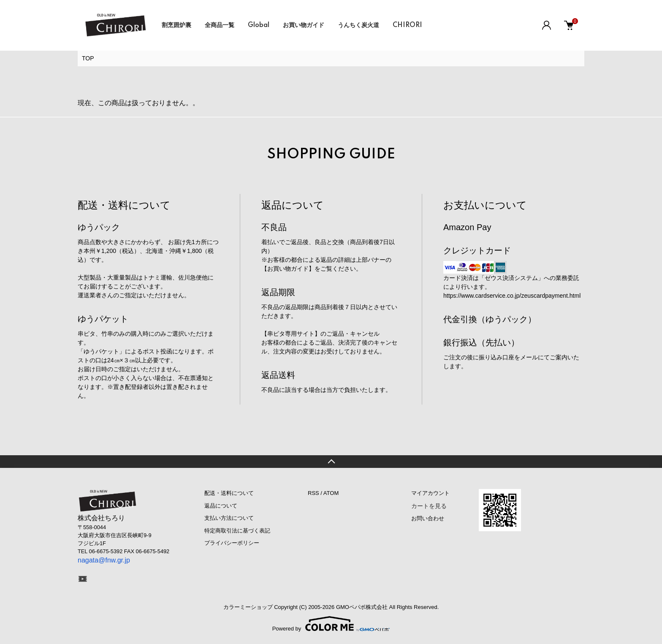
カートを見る (429, 506)
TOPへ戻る (331, 462)
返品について (221, 506)
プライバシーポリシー (232, 543)
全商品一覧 (220, 25)
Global (259, 25)
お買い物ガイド (304, 25)
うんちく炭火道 (358, 25)
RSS (313, 493)
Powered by (331, 624)
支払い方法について (229, 518)
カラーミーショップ (248, 607)
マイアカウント (430, 493)
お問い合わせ (428, 518)
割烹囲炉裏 (176, 25)
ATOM (331, 493)
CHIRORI (407, 25)
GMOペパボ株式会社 (362, 607)
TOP (88, 58)
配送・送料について (229, 493)
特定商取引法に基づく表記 (237, 531)
